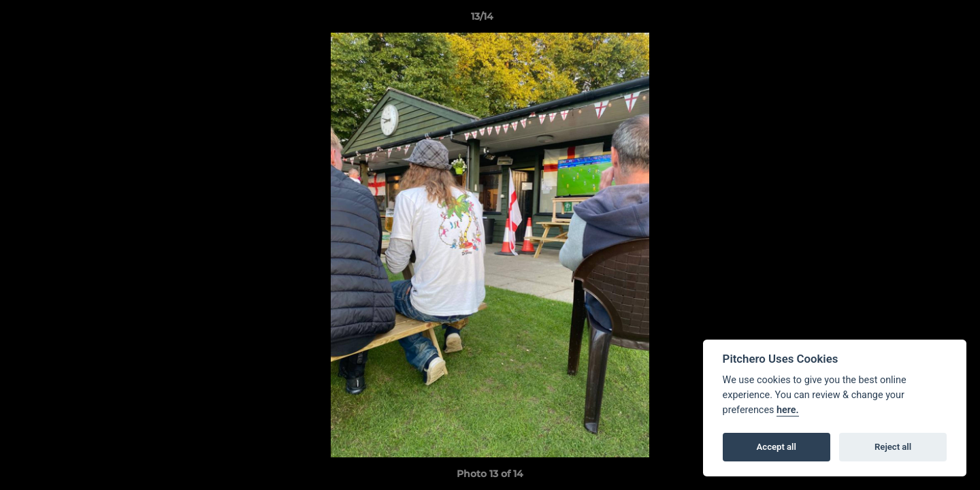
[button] (923, 20)
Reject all (893, 447)
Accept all (777, 447)
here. (788, 410)
